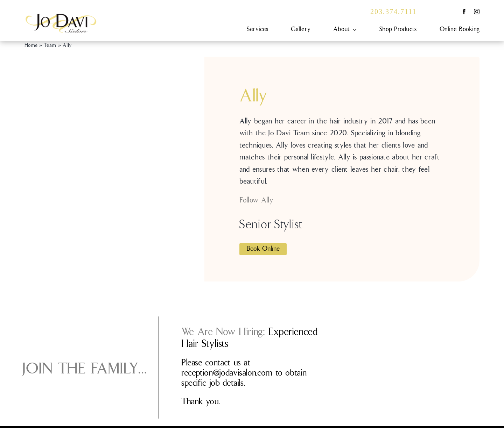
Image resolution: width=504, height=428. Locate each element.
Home (31, 45)
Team (50, 45)
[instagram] (477, 12)
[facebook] (464, 12)
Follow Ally (256, 200)
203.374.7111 (394, 12)
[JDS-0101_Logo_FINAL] (61, 16)
